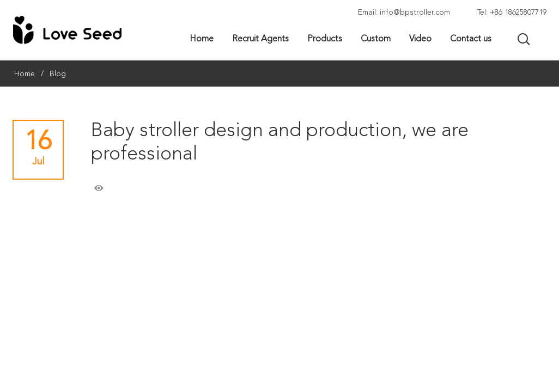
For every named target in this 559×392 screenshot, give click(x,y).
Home (25, 74)
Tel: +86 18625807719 (512, 13)
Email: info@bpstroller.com (404, 13)
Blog (58, 74)
